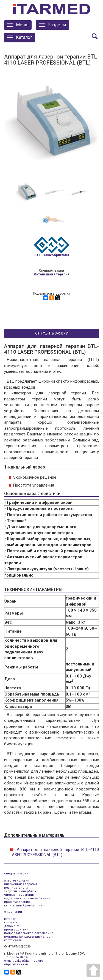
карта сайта (13, 940)
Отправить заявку (51, 333)
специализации (16, 873)
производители (16, 930)
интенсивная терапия (21, 884)
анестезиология (17, 881)
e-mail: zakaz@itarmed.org (24, 961)
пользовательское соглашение (29, 933)
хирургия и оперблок (20, 891)
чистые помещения (19, 895)
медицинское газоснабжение (27, 898)
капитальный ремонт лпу (23, 905)
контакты (11, 922)
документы (13, 926)
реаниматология (17, 888)
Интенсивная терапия (51, 274)
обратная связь (16, 964)
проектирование (17, 902)
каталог (10, 919)
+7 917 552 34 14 (16, 957)
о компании (13, 912)
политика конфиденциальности (29, 937)
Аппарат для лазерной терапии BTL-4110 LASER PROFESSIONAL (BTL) (54, 852)
